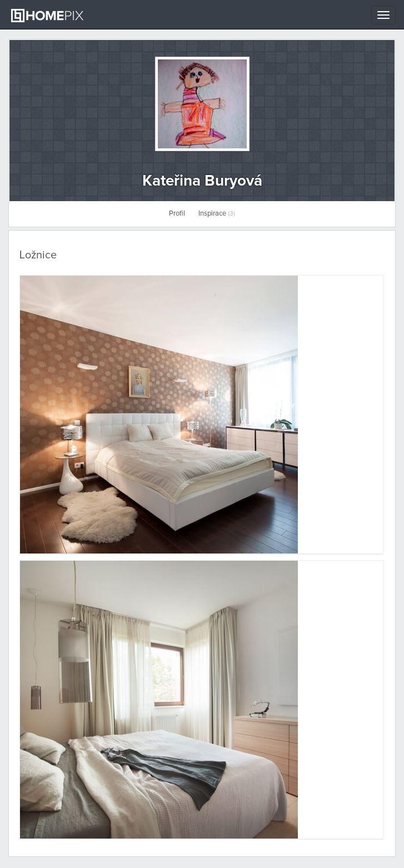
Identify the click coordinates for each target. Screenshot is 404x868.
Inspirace (217, 214)
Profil (177, 214)
